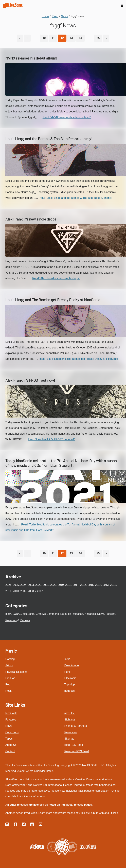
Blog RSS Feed (74, 745)
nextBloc (70, 713)
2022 (38, 585)
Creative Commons (47, 614)
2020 (53, 585)
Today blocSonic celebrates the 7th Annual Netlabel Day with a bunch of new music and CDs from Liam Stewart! (61, 463)
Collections (12, 732)
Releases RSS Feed (77, 751)
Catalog (10, 659)
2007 (40, 591)
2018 (68, 585)
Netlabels (90, 614)
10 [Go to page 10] (44, 38)
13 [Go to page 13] (71, 38)
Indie (67, 659)
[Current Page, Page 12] (62, 38)
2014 (98, 585)
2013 (106, 585)
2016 (83, 585)
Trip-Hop (70, 685)
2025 (16, 585)
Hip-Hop (10, 678)
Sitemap (69, 739)
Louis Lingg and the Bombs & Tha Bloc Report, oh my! (49, 139)
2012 (113, 585)
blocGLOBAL (13, 614)
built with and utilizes (106, 813)
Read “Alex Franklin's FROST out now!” (51, 439)
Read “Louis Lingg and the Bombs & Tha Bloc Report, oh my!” (76, 198)
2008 (31, 591)
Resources (71, 732)
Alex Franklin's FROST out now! (30, 380)
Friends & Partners (76, 726)
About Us (11, 745)
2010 (16, 591)
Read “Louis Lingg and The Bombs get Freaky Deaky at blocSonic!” (79, 359)
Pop (8, 685)
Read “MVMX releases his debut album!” (67, 117)
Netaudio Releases (72, 614)
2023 (31, 585)
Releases (11, 620)
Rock (8, 691)
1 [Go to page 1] (27, 38)
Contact (10, 751)
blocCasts (11, 713)
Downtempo (72, 665)
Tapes (9, 739)
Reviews (25, 620)
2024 (23, 585)
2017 (76, 585)
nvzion (19, 813)
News (101, 614)
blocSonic (28, 614)
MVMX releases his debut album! (31, 58)
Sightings (70, 720)
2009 (23, 591)
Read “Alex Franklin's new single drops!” (56, 278)
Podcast (110, 614)
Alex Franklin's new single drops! (32, 219)
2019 (61, 585)
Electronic (70, 678)
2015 (91, 585)
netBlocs (70, 691)
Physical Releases (16, 672)
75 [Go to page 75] (98, 38)
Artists (9, 665)
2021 (46, 585)
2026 (8, 585)
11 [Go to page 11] (53, 38)
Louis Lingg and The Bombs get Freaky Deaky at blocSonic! (53, 300)
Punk (67, 672)
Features (11, 720)
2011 (8, 591)
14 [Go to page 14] (80, 38)
